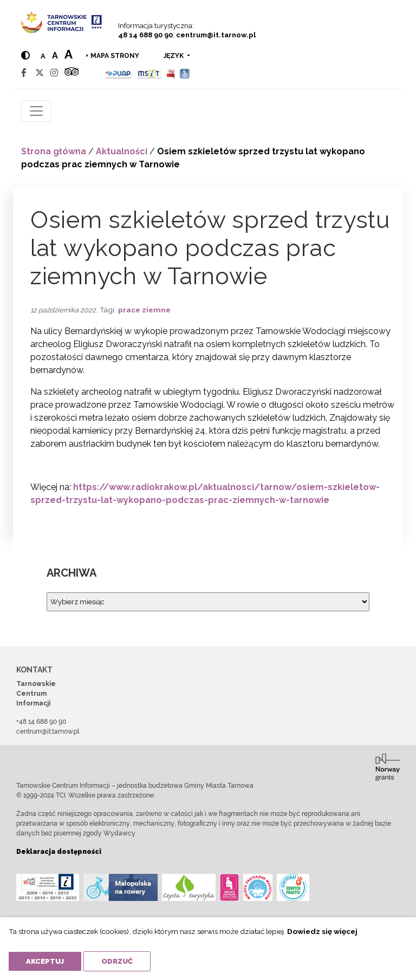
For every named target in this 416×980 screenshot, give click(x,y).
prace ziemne (144, 310)
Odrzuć (117, 961)
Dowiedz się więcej (322, 931)
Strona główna (54, 151)
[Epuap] (118, 73)
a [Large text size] (69, 54)
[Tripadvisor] (71, 73)
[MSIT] (149, 73)
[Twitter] (40, 73)
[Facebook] (24, 73)
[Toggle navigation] (36, 111)
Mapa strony (115, 56)
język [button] (174, 56)
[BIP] (171, 73)
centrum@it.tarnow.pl (216, 35)
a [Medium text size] (55, 55)
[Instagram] (54, 73)
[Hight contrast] (25, 55)
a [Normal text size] (43, 56)
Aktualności (122, 151)
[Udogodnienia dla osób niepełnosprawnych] (185, 73)
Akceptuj (45, 961)
